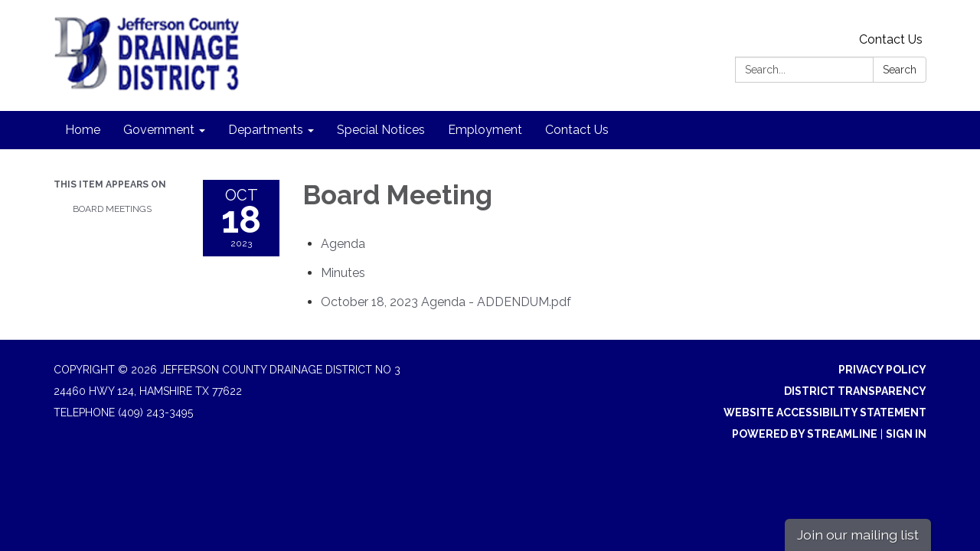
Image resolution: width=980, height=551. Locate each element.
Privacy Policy (882, 370)
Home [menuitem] (83, 130)
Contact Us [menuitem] (577, 130)
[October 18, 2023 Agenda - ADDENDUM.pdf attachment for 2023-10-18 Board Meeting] (446, 302)
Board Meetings (112, 209)
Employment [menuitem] (485, 130)
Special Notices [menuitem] (381, 130)
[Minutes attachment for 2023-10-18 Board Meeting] (343, 273)
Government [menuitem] (159, 130)
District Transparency (855, 391)
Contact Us (891, 39)
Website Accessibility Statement (825, 412)
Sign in (906, 434)
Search (900, 70)
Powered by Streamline (805, 434)
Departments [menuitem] (266, 130)
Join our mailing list (858, 535)
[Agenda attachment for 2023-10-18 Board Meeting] (343, 244)
